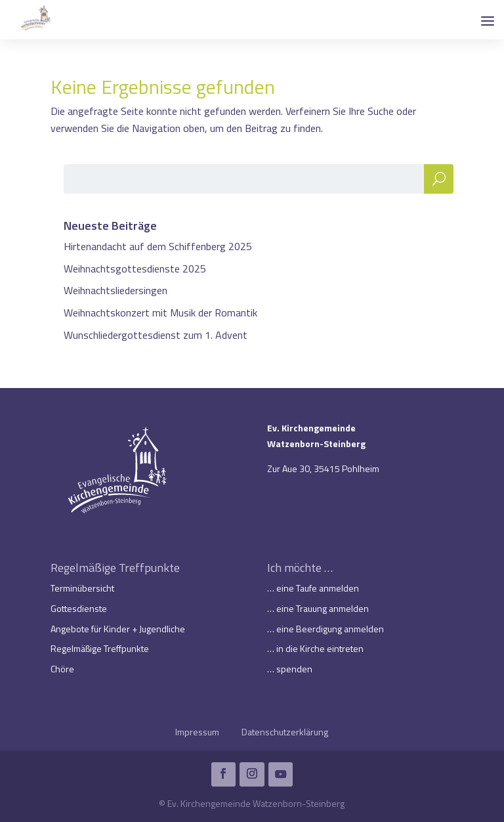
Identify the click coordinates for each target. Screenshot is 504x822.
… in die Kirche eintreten (315, 648)
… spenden (290, 669)
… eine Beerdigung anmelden (325, 629)
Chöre (62, 669)
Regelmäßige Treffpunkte (100, 648)
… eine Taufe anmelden (313, 588)
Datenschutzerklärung (285, 732)
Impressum (197, 732)
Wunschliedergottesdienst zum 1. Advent (156, 335)
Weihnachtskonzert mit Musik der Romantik (160, 313)
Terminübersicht (82, 588)
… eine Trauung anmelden (318, 608)
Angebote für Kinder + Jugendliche (118, 629)
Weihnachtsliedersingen (115, 290)
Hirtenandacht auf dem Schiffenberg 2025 (158, 246)
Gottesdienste (79, 608)
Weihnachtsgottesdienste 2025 (135, 269)
